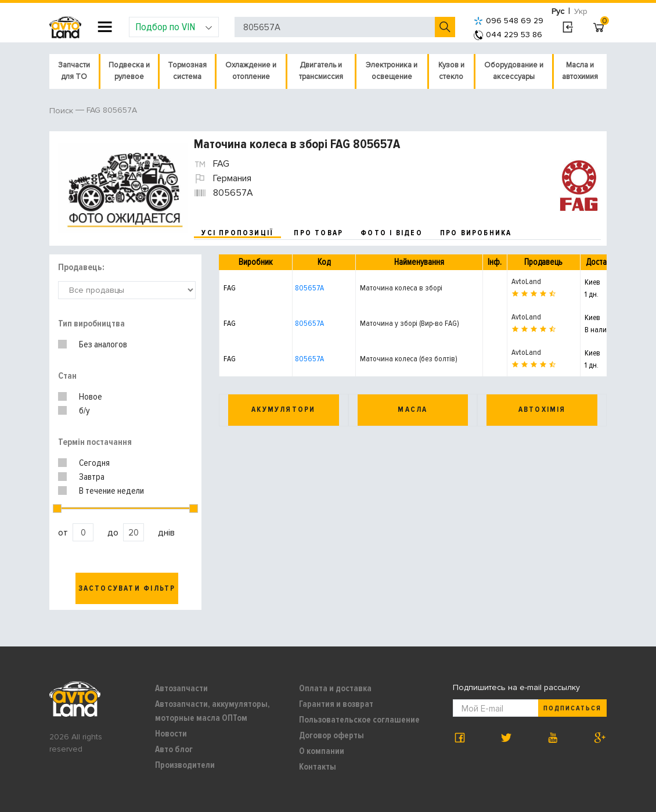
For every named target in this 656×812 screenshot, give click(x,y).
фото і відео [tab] (392, 233)
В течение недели (111, 491)
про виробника (476, 233)
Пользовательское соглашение (359, 720)
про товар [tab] (318, 233)
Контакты (318, 767)
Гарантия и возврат (336, 704)
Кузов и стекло (451, 71)
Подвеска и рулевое (129, 71)
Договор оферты (331, 735)
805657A (309, 288)
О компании (322, 751)
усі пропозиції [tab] (237, 233)
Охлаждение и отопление (251, 71)
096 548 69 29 (509, 21)
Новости (171, 734)
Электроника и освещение (392, 71)
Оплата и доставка (335, 688)
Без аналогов (103, 344)
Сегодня (94, 463)
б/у (84, 411)
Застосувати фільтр (127, 588)
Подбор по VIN (174, 27)
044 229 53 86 (508, 35)
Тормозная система (187, 71)
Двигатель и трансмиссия (321, 71)
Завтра (92, 477)
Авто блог (174, 749)
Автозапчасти (181, 688)
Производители (185, 765)
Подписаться (572, 708)
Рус (558, 11)
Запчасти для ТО (74, 71)
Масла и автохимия (580, 71)
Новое (91, 397)
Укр (581, 11)
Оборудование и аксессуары (514, 71)
